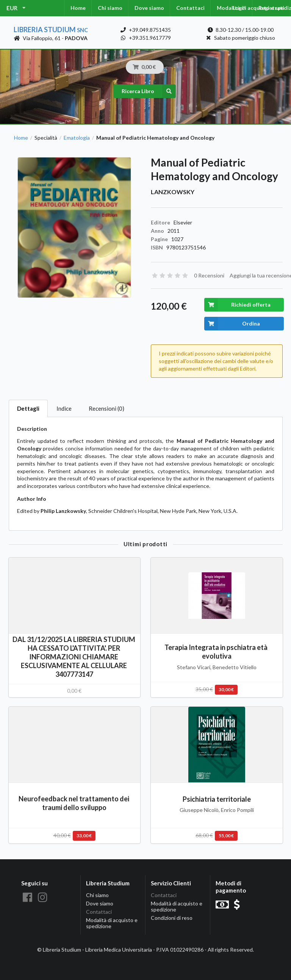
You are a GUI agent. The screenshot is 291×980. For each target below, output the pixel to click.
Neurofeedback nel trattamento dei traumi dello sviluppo (74, 803)
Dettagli (28, 408)
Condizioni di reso (172, 918)
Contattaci (190, 8)
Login (239, 8)
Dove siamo (149, 8)
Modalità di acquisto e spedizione (112, 923)
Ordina (232, 324)
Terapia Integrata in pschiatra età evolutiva (217, 652)
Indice (64, 408)
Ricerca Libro (149, 91)
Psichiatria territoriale (217, 799)
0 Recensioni (209, 275)
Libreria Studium (51, 30)
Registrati (271, 8)
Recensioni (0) (106, 408)
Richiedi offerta (237, 305)
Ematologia (77, 138)
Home (78, 8)
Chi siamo (110, 8)
